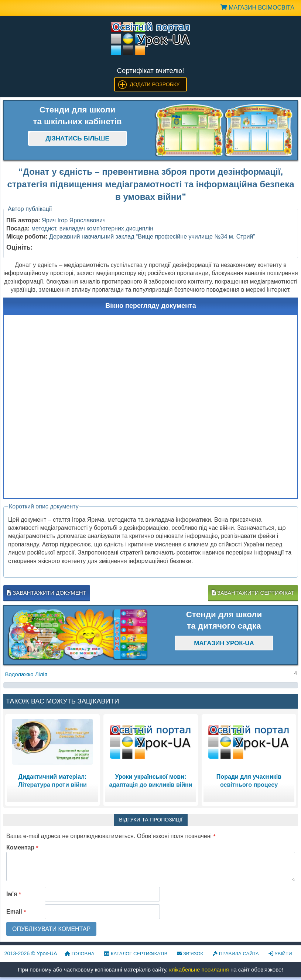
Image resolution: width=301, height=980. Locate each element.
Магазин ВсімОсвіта (257, 8)
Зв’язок (190, 954)
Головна (79, 954)
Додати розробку (155, 84)
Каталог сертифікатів (136, 954)
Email (16, 912)
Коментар (22, 847)
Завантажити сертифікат (253, 593)
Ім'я (14, 894)
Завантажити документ (47, 593)
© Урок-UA (31, 953)
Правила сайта (236, 954)
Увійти (280, 954)
